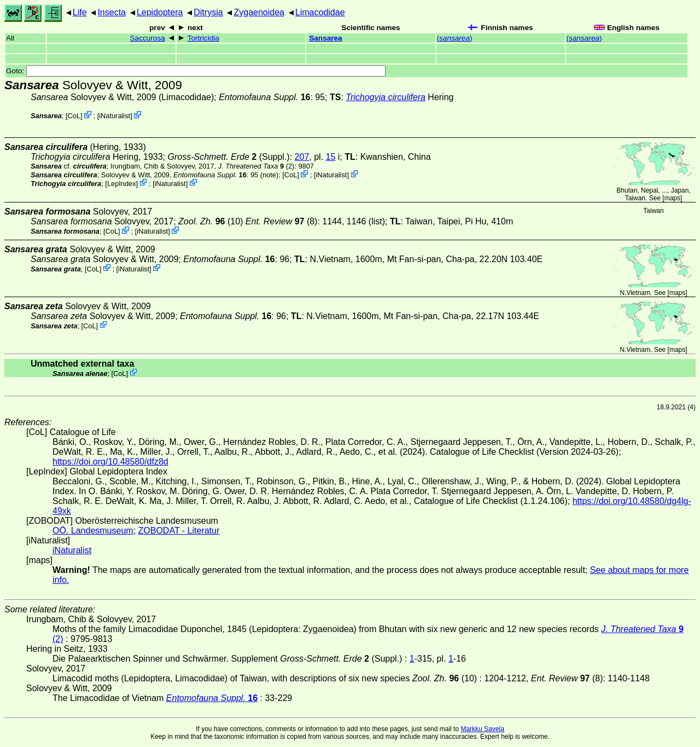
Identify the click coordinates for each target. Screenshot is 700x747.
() (455, 38)
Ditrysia (208, 12)
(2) (256, 166)
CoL (74, 116)
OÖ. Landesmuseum (93, 531)
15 (331, 157)
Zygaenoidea (259, 12)
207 (302, 157)
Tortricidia (203, 38)
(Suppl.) (228, 157)
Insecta (112, 12)
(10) (211, 221)
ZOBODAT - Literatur (179, 531)
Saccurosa (148, 38)
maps (672, 198)
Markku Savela (482, 729)
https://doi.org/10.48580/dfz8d (110, 462)
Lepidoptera (160, 12)
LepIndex (122, 183)
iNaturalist (115, 116)
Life (80, 12)
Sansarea (325, 38)
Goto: (196, 71)
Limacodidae (320, 12)
